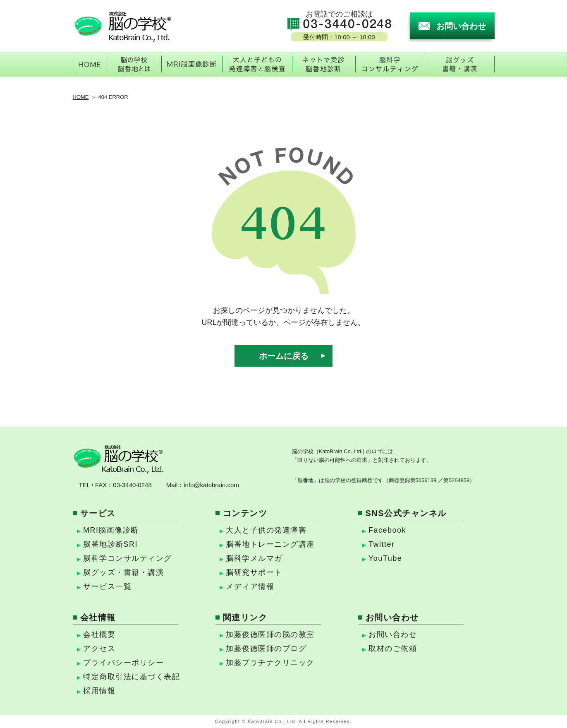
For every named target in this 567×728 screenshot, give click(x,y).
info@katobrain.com (211, 485)
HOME (81, 97)
